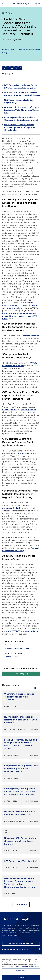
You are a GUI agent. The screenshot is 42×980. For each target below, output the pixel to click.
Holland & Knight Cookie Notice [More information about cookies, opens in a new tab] (27, 971)
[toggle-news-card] (35, 688)
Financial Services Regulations (17, 648)
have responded (10, 410)
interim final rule (31, 336)
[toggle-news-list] (39, 688)
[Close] (39, 961)
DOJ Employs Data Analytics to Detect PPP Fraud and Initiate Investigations (21, 86)
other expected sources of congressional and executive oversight (20, 305)
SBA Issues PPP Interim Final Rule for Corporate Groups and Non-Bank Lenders (22, 94)
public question (29, 410)
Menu (38, 3)
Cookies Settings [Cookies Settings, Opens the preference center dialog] (21, 976)
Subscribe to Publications (21, 944)
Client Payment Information (15, 949)
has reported (22, 454)
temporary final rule (12, 508)
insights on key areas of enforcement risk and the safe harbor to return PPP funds (20, 316)
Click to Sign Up (21, 674)
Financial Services (12, 645)
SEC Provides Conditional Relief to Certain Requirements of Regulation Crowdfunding (20, 127)
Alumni (6, 955)
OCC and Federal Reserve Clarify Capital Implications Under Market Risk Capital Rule (22, 110)
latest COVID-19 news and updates (22, 631)
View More (20, 904)
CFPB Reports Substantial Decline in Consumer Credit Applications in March (21, 119)
